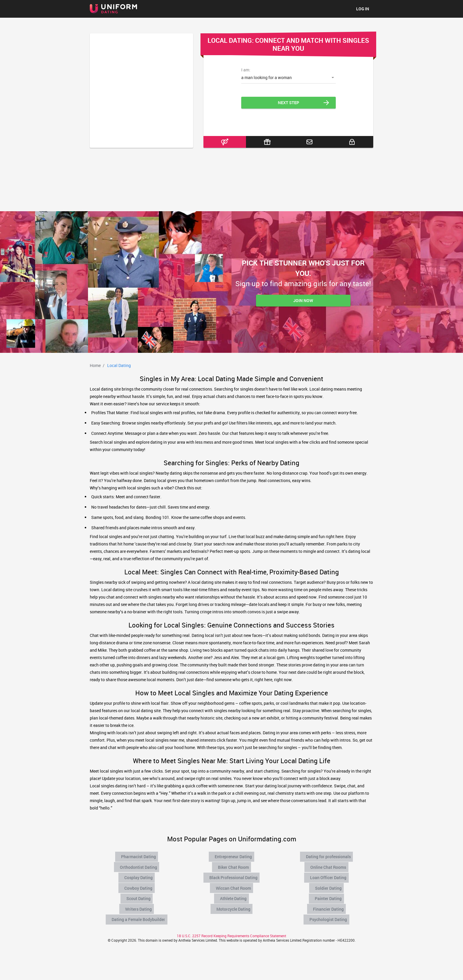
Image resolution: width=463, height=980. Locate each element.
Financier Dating (329, 905)
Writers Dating (139, 905)
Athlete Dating (234, 895)
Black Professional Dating (234, 876)
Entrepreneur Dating (234, 856)
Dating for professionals (329, 856)
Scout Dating (139, 895)
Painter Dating (329, 895)
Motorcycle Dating (234, 905)
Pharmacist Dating (139, 856)
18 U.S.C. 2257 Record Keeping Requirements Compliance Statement (231, 930)
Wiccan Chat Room (234, 885)
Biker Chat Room (234, 866)
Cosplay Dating (139, 876)
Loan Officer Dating (329, 876)
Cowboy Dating (139, 885)
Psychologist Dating (329, 915)
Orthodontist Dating (139, 866)
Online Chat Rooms (329, 866)
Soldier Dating (329, 885)
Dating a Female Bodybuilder (139, 915)
